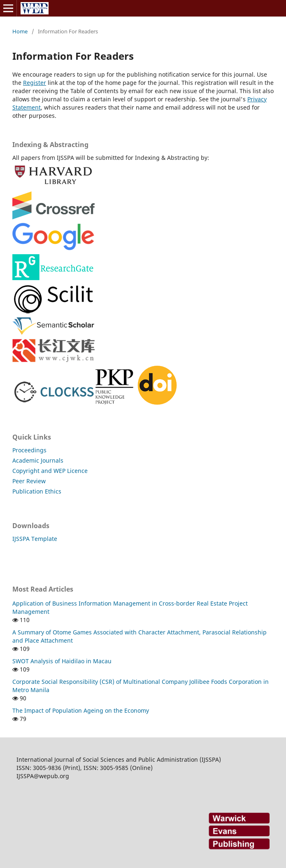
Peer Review (29, 481)
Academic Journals (38, 460)
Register (35, 83)
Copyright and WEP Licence (50, 471)
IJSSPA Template (35, 539)
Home (20, 31)
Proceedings (29, 450)
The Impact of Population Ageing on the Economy (81, 710)
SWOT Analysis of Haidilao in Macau (62, 661)
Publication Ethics (37, 491)
